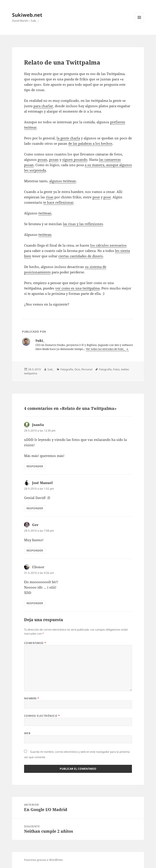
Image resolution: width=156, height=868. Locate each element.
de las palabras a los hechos (90, 143)
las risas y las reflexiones (83, 224)
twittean (45, 213)
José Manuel (42, 483)
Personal (87, 369)
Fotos (116, 369)
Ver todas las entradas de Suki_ (106, 349)
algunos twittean (63, 181)
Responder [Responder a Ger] (35, 550)
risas (50, 197)
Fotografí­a (67, 369)
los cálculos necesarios (108, 245)
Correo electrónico (42, 716)
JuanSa (38, 425)
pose (96, 197)
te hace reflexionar (58, 202)
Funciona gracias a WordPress (43, 860)
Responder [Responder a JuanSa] (35, 466)
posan (42, 159)
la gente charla (68, 138)
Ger (35, 525)
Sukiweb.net (27, 15)
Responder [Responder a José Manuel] (35, 508)
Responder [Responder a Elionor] (35, 603)
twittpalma (31, 373)
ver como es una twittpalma (77, 288)
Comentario (35, 643)
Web (27, 733)
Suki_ (51, 369)
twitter (125, 369)
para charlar (43, 106)
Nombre (32, 698)
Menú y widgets (139, 22)
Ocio (77, 369)
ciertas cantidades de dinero (81, 256)
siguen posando (75, 159)
